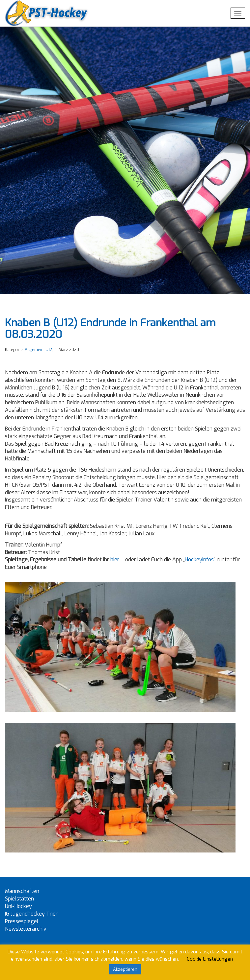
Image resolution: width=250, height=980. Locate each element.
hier (115, 560)
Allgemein (34, 350)
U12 (49, 350)
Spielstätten (19, 899)
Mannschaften (22, 891)
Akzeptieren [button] (125, 969)
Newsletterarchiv (26, 929)
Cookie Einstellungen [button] (210, 959)
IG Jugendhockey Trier (31, 914)
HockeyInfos (199, 560)
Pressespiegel (22, 921)
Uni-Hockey (18, 906)
